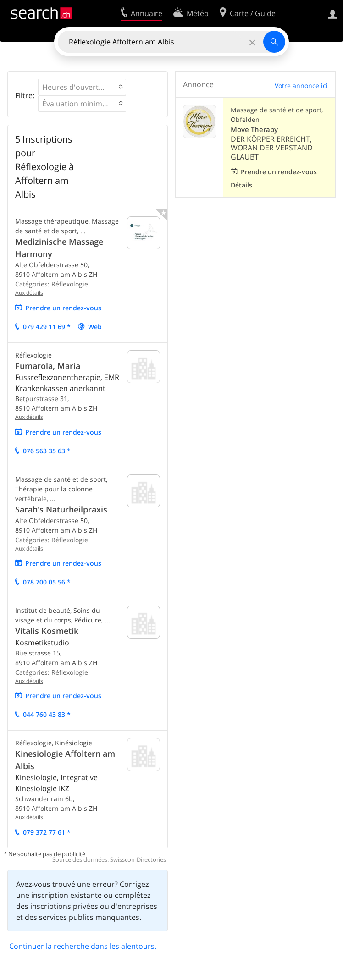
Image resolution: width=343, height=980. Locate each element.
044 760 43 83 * (47, 714)
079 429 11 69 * (47, 327)
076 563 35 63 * (47, 451)
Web (95, 327)
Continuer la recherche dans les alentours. (83, 946)
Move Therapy (254, 129)
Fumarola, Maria (48, 366)
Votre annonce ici (301, 85)
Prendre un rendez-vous (63, 308)
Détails (241, 185)
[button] (82, 87)
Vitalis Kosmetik (47, 631)
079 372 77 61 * (47, 832)
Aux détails (29, 293)
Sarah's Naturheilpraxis (61, 509)
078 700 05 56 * (47, 582)
